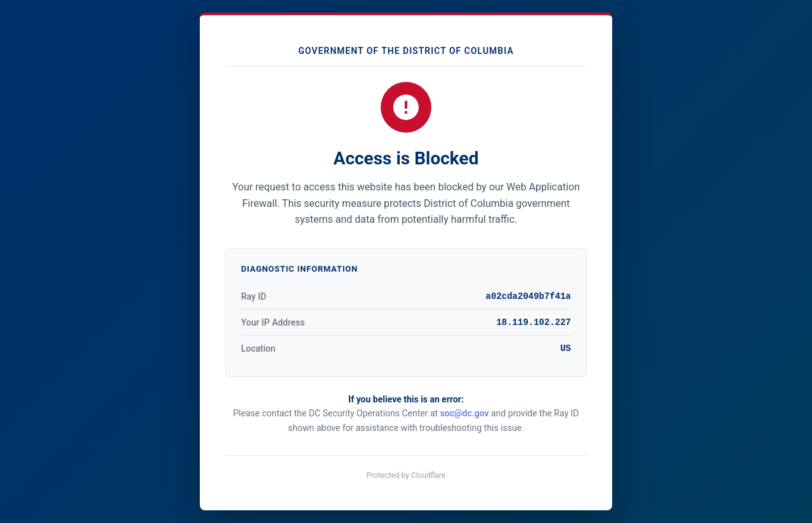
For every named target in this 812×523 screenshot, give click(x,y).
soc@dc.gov (465, 413)
